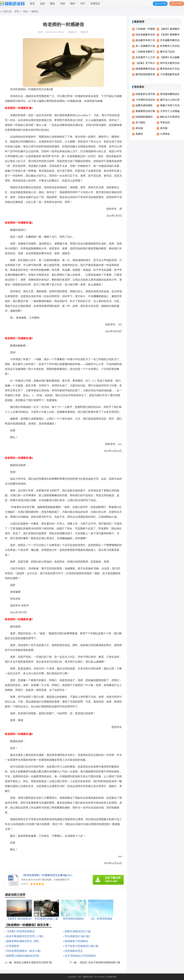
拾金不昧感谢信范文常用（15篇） (26, 936)
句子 (83, 4)
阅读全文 (73, 32)
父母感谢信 (13, 946)
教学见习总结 (167, 52)
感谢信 (35, 12)
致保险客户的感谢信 (76, 941)
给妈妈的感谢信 (144, 117)
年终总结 (165, 122)
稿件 (73, 4)
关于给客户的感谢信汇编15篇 (82, 946)
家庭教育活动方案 (145, 111)
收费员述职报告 (144, 105)
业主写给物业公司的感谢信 (80, 956)
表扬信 (139, 134)
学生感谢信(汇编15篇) (77, 936)
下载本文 (84, 32)
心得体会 (165, 134)
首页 (32, 4)
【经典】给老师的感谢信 (20, 931)
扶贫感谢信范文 (74, 951)
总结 (42, 4)
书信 (63, 4)
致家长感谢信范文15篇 (78, 931)
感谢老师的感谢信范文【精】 (23, 941)
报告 (53, 4)
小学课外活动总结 (145, 100)
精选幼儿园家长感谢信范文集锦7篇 (33, 962)
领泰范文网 (88, 977)
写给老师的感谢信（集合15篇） (24, 951)
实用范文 (95, 4)
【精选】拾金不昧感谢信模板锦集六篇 (99, 962)
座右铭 (139, 128)
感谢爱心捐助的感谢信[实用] (23, 956)
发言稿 (164, 128)
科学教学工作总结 (170, 46)
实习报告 (140, 122)
